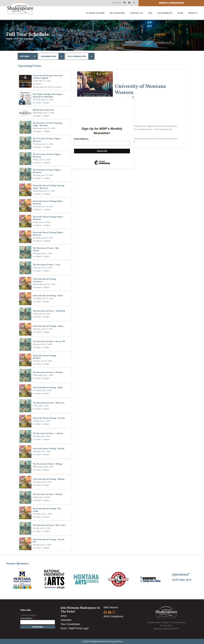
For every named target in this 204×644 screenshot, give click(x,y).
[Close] (133, 97)
